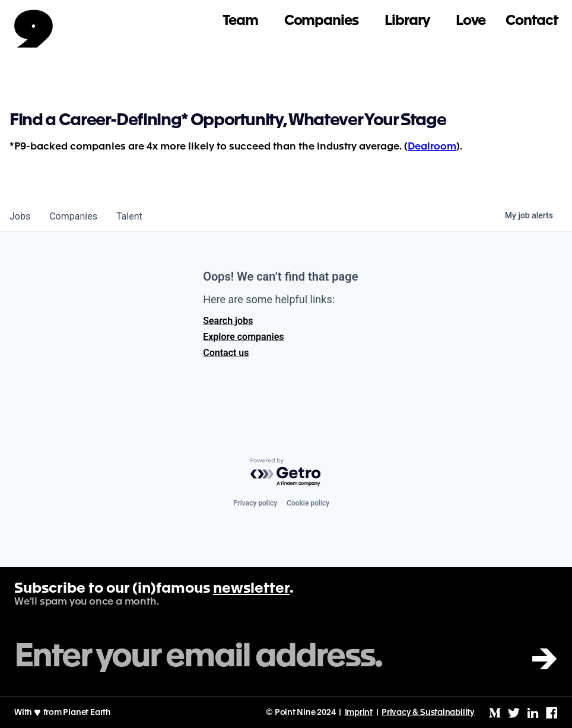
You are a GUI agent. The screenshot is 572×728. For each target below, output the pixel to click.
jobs (20, 216)
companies (73, 216)
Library (407, 21)
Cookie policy (308, 503)
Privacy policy (255, 503)
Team (240, 21)
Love (471, 21)
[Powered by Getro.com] (286, 473)
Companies (321, 21)
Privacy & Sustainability (428, 713)
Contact (532, 21)
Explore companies (243, 337)
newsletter (251, 589)
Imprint (359, 713)
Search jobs (228, 321)
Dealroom (432, 147)
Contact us (226, 353)
